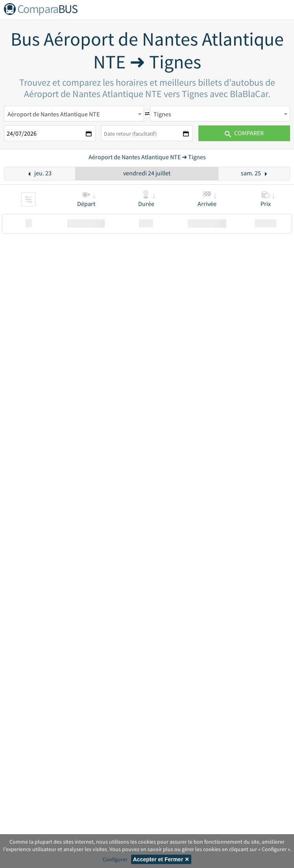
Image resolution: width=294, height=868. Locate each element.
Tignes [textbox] (162, 114)
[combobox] (74, 114)
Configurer (115, 859)
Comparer (244, 133)
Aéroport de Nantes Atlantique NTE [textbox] (54, 114)
